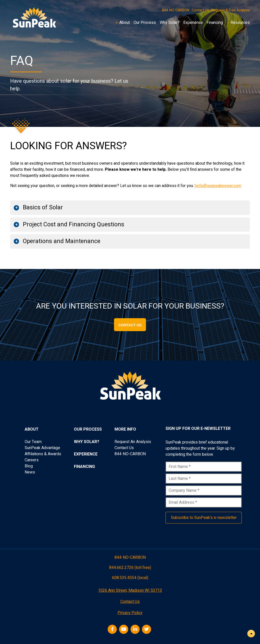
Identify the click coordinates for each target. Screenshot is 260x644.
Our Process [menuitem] (88, 429)
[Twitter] (147, 630)
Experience (193, 23)
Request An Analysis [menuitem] (133, 442)
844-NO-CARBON (176, 10)
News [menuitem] (30, 472)
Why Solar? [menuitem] (87, 442)
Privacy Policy (130, 613)
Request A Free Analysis (231, 10)
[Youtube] (124, 630)
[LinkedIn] (136, 630)
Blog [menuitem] (29, 466)
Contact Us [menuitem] (124, 448)
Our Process (145, 23)
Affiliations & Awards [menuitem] (43, 454)
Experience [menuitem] (86, 454)
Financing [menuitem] (84, 467)
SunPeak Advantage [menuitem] (42, 448)
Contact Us (200, 10)
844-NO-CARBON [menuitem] (130, 454)
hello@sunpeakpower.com (218, 186)
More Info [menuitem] (125, 429)
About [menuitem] (32, 429)
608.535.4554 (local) (130, 578)
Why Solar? (170, 23)
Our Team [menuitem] (33, 442)
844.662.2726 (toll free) (130, 568)
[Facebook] (113, 630)
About (125, 23)
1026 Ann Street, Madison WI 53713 (130, 590)
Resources (240, 23)
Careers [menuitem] (32, 460)
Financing (215, 23)
